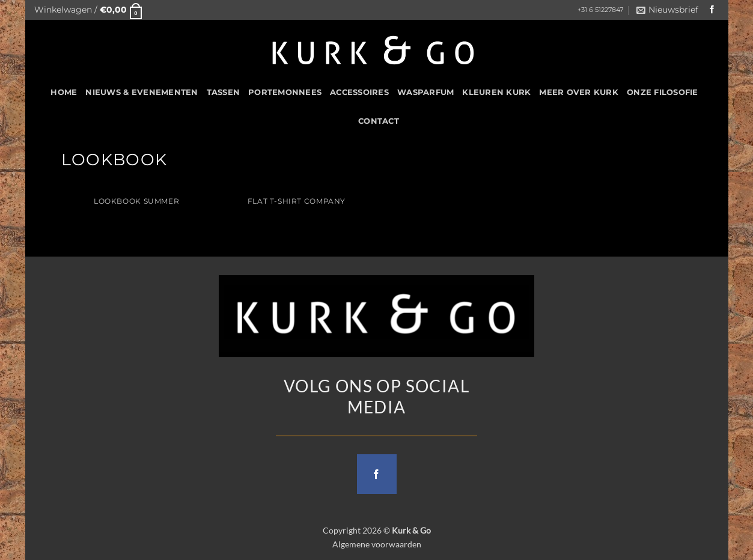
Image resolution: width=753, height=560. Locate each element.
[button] (88, 10)
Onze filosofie (663, 92)
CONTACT (379, 121)
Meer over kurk (579, 92)
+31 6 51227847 (600, 10)
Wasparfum (425, 92)
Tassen (224, 92)
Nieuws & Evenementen (142, 92)
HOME (64, 92)
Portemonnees (285, 92)
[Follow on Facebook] (712, 10)
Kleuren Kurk (496, 92)
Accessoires (359, 92)
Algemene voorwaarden (377, 544)
